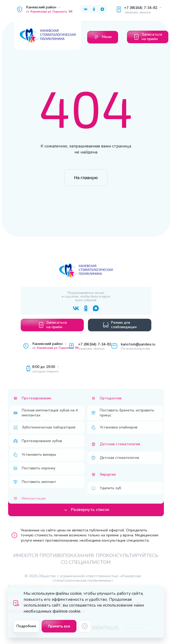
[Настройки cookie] (85, 626)
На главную (86, 178)
